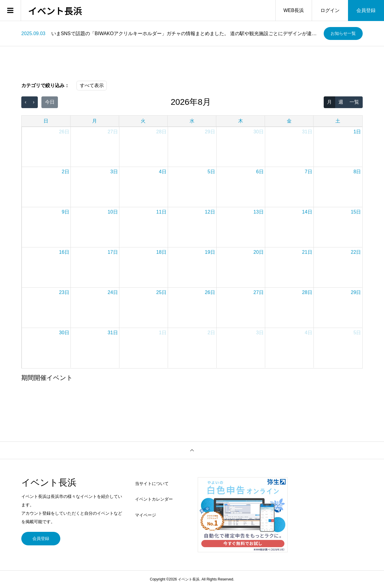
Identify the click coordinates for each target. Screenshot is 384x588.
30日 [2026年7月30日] (259, 132)
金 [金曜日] (289, 121)
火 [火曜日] (143, 121)
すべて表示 (92, 85)
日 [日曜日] (46, 121)
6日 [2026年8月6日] (260, 172)
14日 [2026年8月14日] (307, 212)
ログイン (330, 10)
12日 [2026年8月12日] (210, 212)
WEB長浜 (294, 10)
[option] (170, 34)
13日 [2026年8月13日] (259, 212)
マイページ (145, 515)
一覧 (354, 102)
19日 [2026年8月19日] (210, 252)
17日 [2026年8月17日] (113, 252)
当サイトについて (152, 483)
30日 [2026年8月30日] (64, 333)
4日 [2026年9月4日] (309, 333)
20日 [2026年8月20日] (259, 252)
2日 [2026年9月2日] (211, 333)
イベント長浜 (55, 11)
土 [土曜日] (338, 121)
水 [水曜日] (192, 121)
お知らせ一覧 (343, 33)
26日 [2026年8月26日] (210, 292)
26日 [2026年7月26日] (64, 132)
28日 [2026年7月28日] (161, 132)
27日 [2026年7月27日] (113, 132)
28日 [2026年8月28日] (307, 292)
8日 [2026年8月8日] (357, 172)
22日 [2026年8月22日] (356, 252)
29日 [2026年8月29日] (356, 292)
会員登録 (366, 10)
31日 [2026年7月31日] (307, 132)
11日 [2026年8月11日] (161, 212)
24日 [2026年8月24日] (113, 292)
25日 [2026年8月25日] (161, 292)
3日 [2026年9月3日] (260, 333)
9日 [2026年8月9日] (66, 212)
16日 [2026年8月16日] (64, 252)
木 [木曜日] (241, 121)
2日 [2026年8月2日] (66, 172)
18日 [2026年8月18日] (161, 252)
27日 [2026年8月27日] (259, 292)
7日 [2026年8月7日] (309, 172)
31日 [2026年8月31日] (113, 333)
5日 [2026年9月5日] (357, 333)
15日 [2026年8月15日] (356, 212)
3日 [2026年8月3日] (114, 172)
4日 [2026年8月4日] (163, 172)
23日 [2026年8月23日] (64, 292)
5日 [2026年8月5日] (211, 172)
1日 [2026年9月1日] (163, 333)
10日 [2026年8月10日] (113, 212)
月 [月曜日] (94, 121)
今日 (50, 102)
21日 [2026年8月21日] (307, 252)
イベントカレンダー (154, 499)
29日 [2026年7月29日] (210, 132)
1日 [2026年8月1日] (357, 132)
